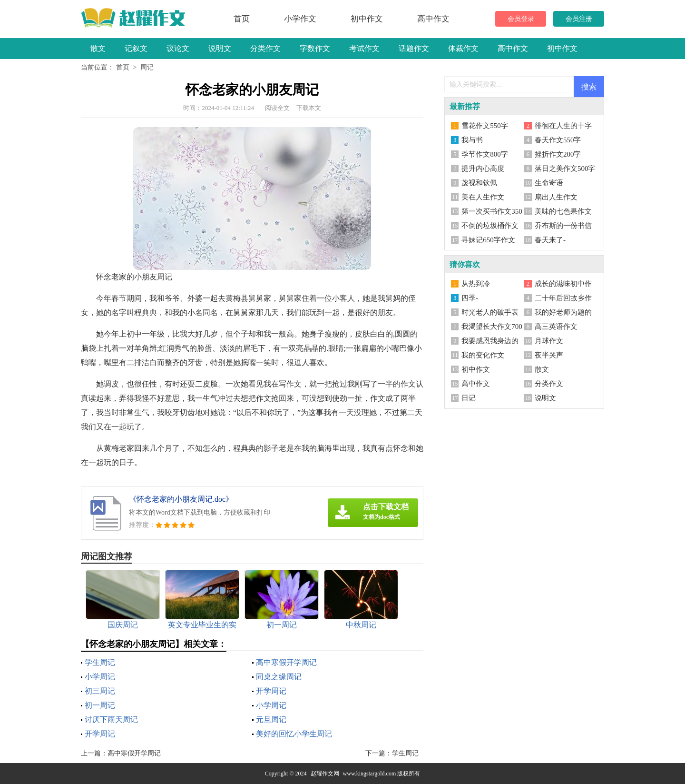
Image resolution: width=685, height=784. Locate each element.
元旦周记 (271, 719)
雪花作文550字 (485, 126)
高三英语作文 (556, 327)
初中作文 (367, 19)
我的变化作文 (483, 355)
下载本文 (309, 108)
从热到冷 (476, 284)
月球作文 (549, 341)
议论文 (178, 48)
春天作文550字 (558, 140)
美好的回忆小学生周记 (294, 734)
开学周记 (271, 691)
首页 (242, 19)
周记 (147, 67)
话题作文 (414, 48)
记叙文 (136, 48)
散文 (98, 48)
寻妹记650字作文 (488, 240)
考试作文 (364, 48)
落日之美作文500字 (565, 169)
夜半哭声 (549, 355)
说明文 (220, 48)
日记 (469, 398)
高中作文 (433, 19)
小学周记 (100, 677)
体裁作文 (463, 48)
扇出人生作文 (556, 197)
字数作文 (315, 48)
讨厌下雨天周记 (111, 719)
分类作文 (265, 48)
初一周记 (100, 705)
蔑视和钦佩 (479, 183)
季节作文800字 (485, 154)
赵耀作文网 (325, 774)
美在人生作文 (483, 197)
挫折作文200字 (558, 154)
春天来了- (550, 240)
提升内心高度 (483, 169)
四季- (470, 298)
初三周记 (100, 691)
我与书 (472, 140)
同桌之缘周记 (279, 677)
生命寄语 (549, 183)
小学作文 (300, 19)
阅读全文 (277, 108)
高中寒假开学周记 (286, 662)
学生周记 (100, 662)
